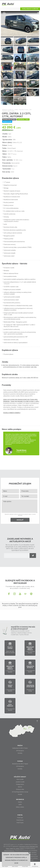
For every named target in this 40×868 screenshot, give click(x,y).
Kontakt (20, 794)
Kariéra (20, 802)
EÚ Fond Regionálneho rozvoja (20, 792)
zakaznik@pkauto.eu (9, 851)
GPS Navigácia (20, 751)
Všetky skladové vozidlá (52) (30, 9)
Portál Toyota (20, 823)
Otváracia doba (20, 789)
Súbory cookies (20, 807)
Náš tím (20, 787)
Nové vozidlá (20, 779)
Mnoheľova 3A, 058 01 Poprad (20, 764)
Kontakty (20, 753)
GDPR (20, 805)
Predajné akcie (20, 784)
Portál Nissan (20, 820)
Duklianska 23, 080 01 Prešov (20, 748)
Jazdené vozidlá (20, 782)
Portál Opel (20, 818)
